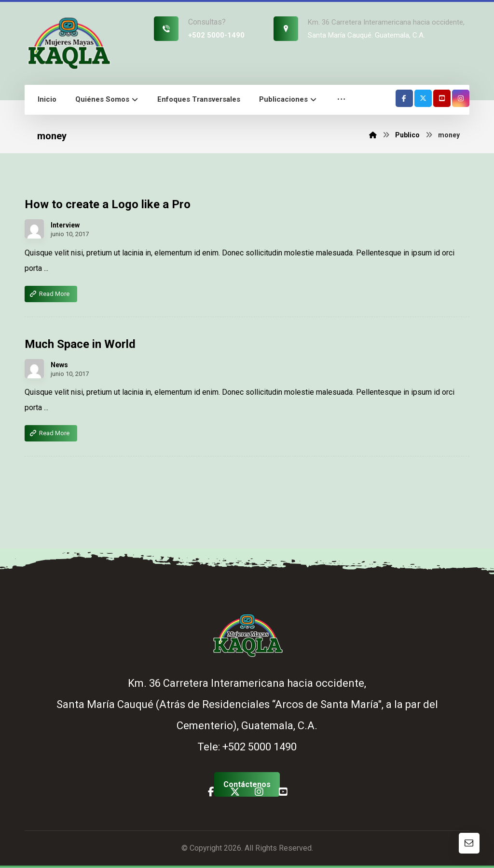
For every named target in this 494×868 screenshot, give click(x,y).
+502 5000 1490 (260, 747)
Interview (65, 226)
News (59, 365)
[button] (341, 100)
